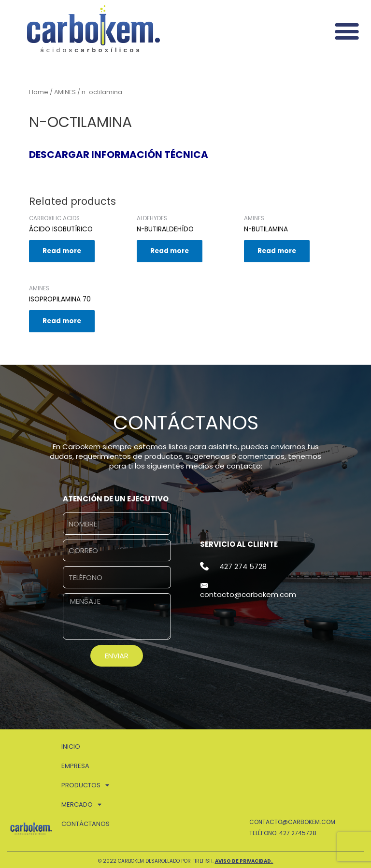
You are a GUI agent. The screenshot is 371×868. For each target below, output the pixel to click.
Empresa (75, 766)
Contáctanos (86, 824)
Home (39, 92)
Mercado (81, 804)
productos (85, 785)
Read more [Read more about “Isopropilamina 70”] (62, 321)
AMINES (65, 92)
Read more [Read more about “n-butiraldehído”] (170, 251)
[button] (347, 31)
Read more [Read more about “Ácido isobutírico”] (62, 251)
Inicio (71, 747)
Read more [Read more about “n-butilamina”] (277, 251)
